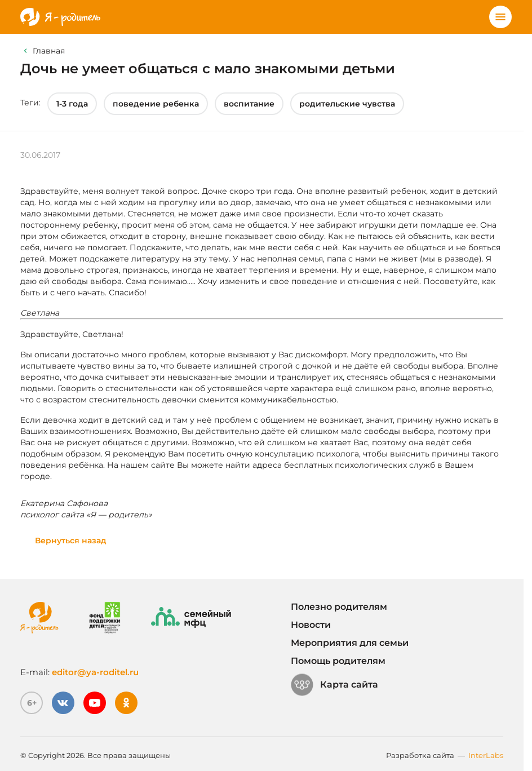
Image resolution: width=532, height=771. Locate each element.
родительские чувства (347, 104)
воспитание (249, 104)
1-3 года (72, 104)
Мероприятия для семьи (350, 643)
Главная (49, 51)
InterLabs (486, 755)
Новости (311, 625)
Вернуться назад (71, 540)
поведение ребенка (156, 104)
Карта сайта (334, 685)
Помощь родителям (338, 661)
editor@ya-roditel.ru (95, 672)
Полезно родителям (339, 607)
